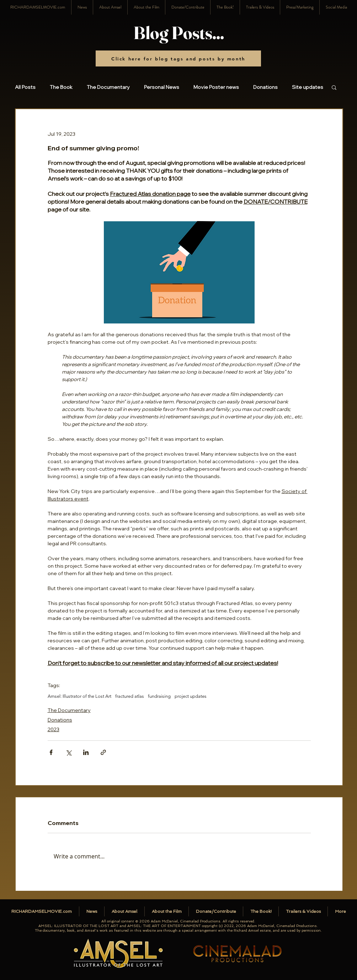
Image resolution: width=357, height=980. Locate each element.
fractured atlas (130, 696)
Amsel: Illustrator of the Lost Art (79, 696)
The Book (61, 87)
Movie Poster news (216, 87)
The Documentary (108, 87)
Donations (265, 87)
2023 (54, 729)
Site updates (308, 87)
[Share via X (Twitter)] (68, 752)
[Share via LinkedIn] (86, 752)
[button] (336, 7)
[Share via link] (103, 752)
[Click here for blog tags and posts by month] (178, 58)
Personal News (162, 87)
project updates (191, 696)
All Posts (25, 87)
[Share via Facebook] (51, 752)
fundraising (159, 696)
